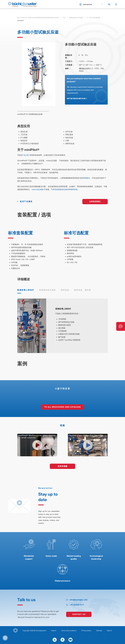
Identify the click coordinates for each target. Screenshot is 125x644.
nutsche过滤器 (37, 189)
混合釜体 (65, 189)
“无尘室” (26, 155)
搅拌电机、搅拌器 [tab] (83, 290)
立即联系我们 (95, 202)
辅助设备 (74, 189)
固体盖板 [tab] (65, 290)
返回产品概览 (26, 201)
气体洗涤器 (55, 189)
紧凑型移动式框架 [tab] (48, 290)
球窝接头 (87, 178)
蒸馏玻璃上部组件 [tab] (26, 290)
